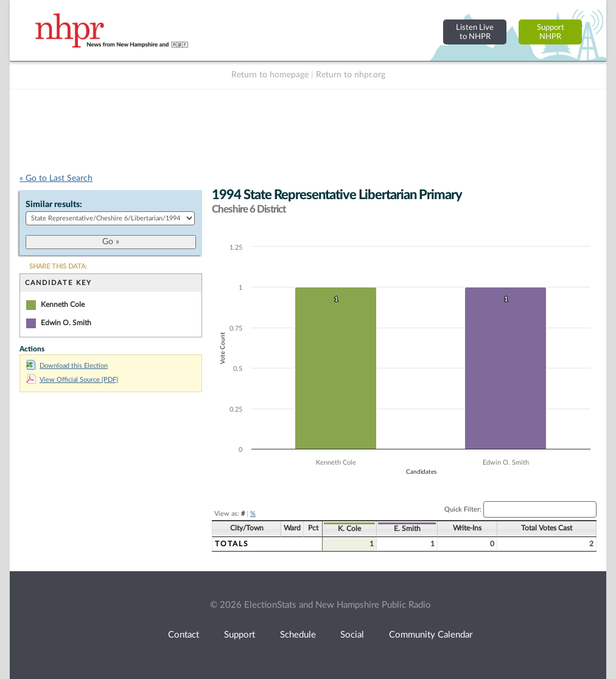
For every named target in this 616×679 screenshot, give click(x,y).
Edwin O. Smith (66, 323)
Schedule (298, 635)
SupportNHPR (551, 32)
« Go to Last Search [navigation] (56, 178)
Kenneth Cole (63, 304)
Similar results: (54, 205)
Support (240, 635)
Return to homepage (270, 75)
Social (352, 635)
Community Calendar (431, 635)
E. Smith (407, 529)
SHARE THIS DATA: (58, 266)
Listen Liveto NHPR (475, 32)
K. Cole (349, 529)
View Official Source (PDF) (72, 380)
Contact (184, 635)
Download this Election (67, 366)
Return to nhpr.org (351, 75)
